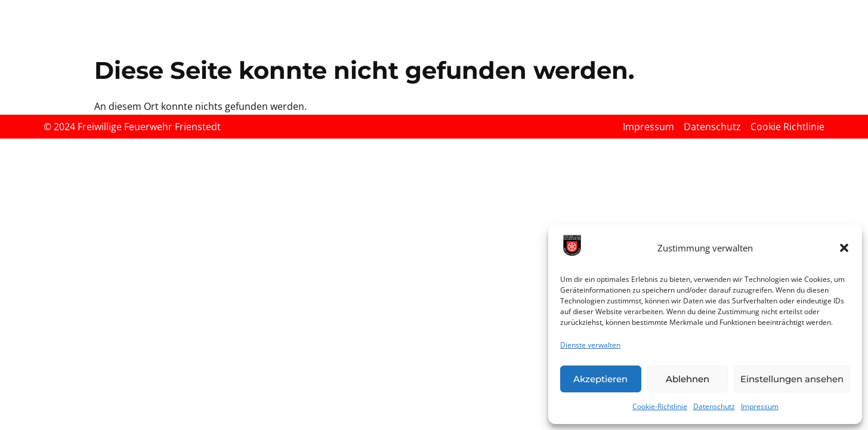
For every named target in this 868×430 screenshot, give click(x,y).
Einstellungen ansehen (792, 379)
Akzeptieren (600, 379)
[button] (844, 248)
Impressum (760, 406)
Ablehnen (688, 379)
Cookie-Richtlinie (660, 406)
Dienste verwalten (590, 345)
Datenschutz (714, 406)
